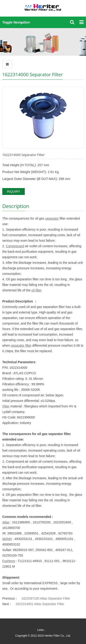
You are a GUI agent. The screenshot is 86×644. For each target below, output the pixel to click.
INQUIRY (14, 191)
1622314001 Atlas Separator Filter (40, 604)
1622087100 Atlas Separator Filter (46, 598)
